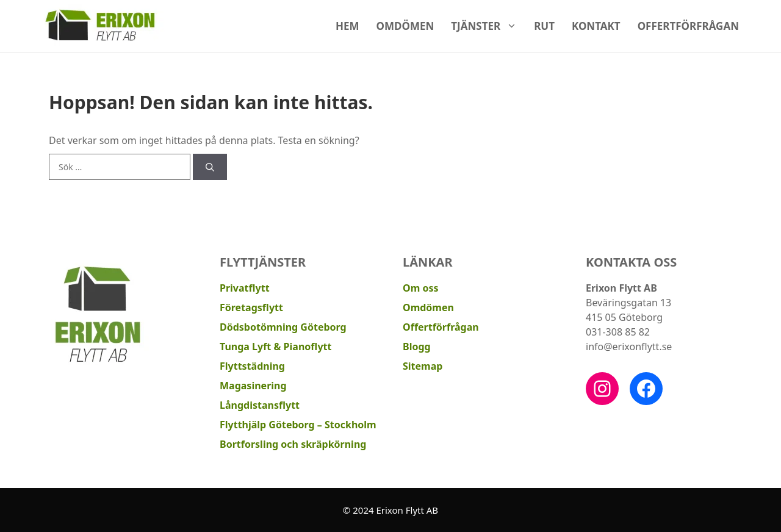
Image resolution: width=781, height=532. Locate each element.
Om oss (420, 288)
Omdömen (405, 26)
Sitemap (423, 366)
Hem (347, 26)
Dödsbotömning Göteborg (283, 327)
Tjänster (488, 26)
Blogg (417, 347)
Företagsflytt (251, 307)
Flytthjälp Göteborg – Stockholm (298, 425)
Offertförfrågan (688, 26)
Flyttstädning (252, 366)
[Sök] (210, 167)
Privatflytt (245, 288)
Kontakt (596, 26)
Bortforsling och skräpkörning (293, 444)
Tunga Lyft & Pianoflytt (275, 347)
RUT (544, 26)
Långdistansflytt (260, 405)
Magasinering (253, 386)
